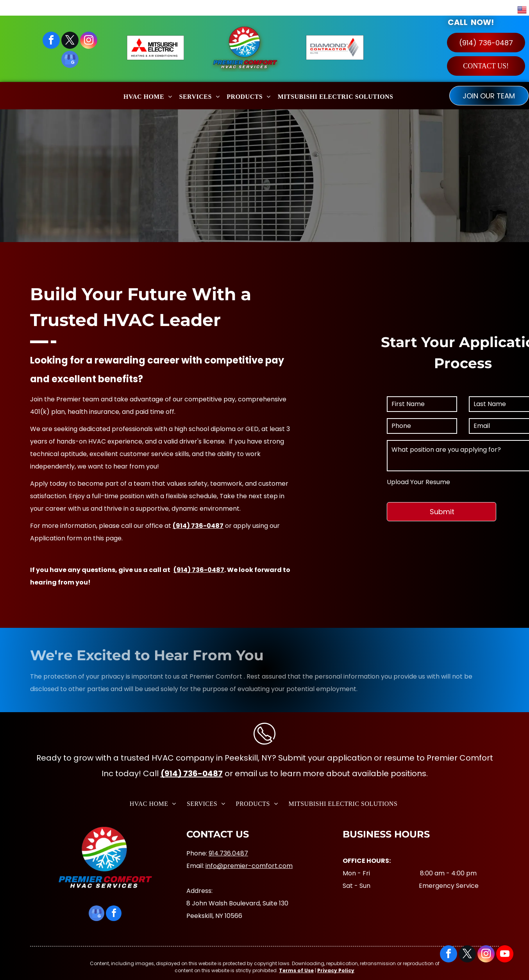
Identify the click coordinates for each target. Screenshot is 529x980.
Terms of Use (296, 970)
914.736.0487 (228, 853)
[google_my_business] (70, 60)
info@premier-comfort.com (249, 866)
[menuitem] (148, 95)
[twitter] (70, 41)
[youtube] (505, 955)
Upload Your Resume (484, 482)
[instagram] (89, 41)
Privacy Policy (336, 970)
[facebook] (51, 41)
